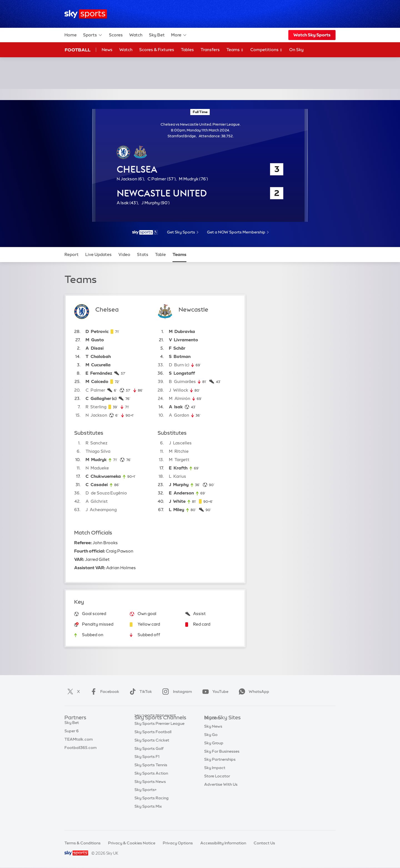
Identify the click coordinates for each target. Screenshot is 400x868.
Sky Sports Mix (148, 817)
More (179, 35)
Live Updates (98, 254)
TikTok (140, 692)
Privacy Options (178, 843)
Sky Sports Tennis (151, 776)
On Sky (296, 50)
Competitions (266, 50)
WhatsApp (253, 692)
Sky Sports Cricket (152, 751)
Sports (93, 35)
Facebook (104, 692)
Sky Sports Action (151, 784)
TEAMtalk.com (79, 743)
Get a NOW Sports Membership (236, 232)
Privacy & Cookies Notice (132, 843)
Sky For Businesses (222, 760)
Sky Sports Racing (152, 809)
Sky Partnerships (220, 768)
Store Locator (217, 784)
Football (78, 50)
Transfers (210, 50)
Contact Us (264, 843)
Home (71, 35)
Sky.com (212, 726)
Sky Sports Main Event (155, 726)
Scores (116, 35)
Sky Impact (215, 776)
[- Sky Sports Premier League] (145, 232)
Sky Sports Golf (149, 760)
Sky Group (214, 751)
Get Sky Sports (181, 232)
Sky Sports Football (153, 743)
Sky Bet (157, 35)
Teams (235, 50)
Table (160, 254)
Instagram (176, 692)
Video (124, 254)
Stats (143, 254)
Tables (187, 50)
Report (72, 254)
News (107, 50)
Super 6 (72, 735)
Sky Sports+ (146, 801)
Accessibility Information (223, 843)
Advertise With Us (221, 793)
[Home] (86, 14)
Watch (136, 35)
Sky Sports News (150, 793)
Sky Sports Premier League (159, 735)
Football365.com (81, 751)
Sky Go (211, 743)
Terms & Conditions (82, 843)
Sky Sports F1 (147, 768)
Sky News (213, 735)
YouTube (214, 692)
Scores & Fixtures (157, 50)
